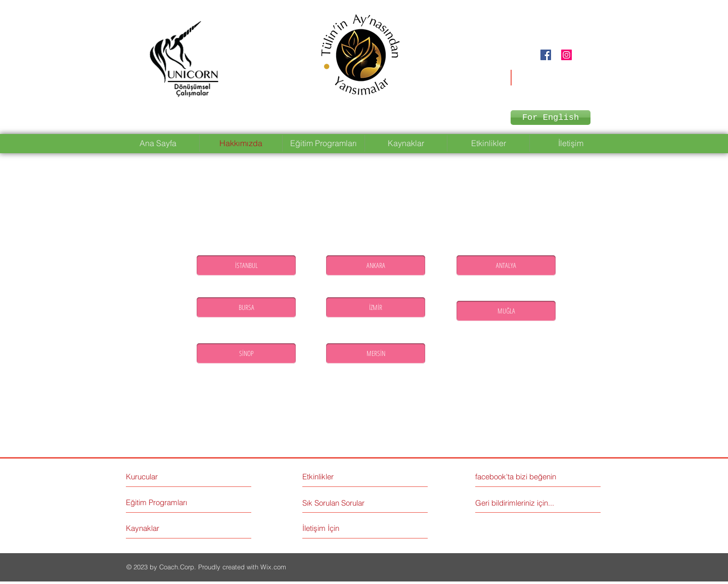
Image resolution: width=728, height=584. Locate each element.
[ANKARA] (376, 265)
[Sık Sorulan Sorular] (335, 503)
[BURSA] (246, 307)
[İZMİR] (376, 307)
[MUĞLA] (506, 311)
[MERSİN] (376, 353)
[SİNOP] (246, 353)
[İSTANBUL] (246, 265)
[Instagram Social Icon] (566, 55)
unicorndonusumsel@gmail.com (540, 74)
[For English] (551, 118)
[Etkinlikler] (347, 477)
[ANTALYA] (506, 265)
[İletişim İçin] (340, 528)
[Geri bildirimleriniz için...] (517, 503)
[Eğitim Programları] (164, 502)
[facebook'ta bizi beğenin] (520, 477)
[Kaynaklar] (164, 528)
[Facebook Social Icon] (546, 55)
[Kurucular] (170, 477)
